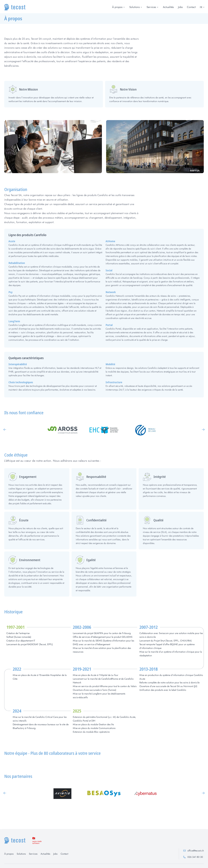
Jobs (180, 7)
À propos (117, 7)
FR (202, 7)
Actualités (168, 7)
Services (151, 7)
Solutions (135, 7)
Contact (191, 7)
